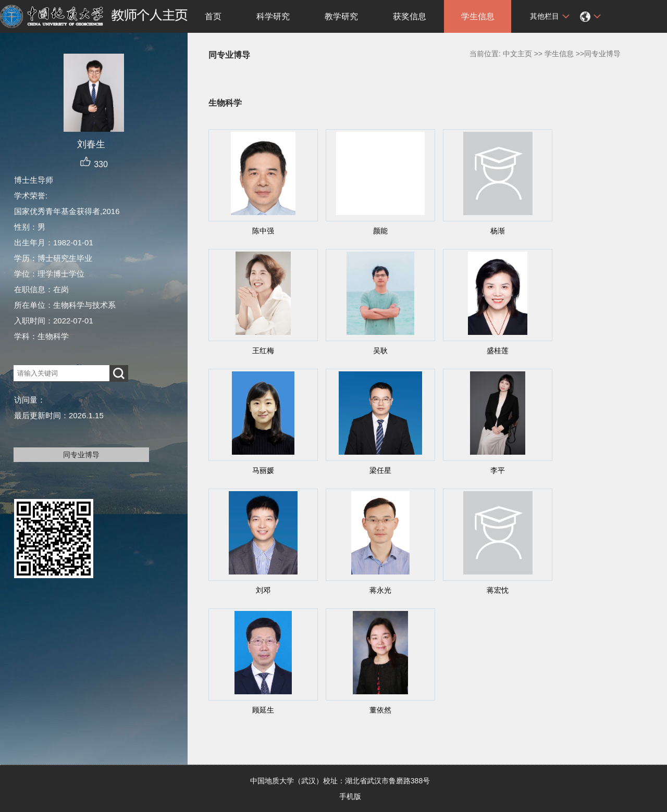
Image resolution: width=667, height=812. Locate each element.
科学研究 (273, 16)
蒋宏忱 (498, 590)
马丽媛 (263, 470)
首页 (213, 16)
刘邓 (263, 590)
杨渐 (498, 231)
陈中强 (263, 231)
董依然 (380, 710)
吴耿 (380, 351)
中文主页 (517, 54)
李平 (498, 470)
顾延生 (263, 710)
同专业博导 (81, 455)
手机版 (350, 796)
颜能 (380, 231)
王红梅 (263, 351)
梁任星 (380, 470)
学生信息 (478, 16)
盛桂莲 (498, 351)
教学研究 (341, 16)
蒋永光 (380, 590)
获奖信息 (410, 16)
